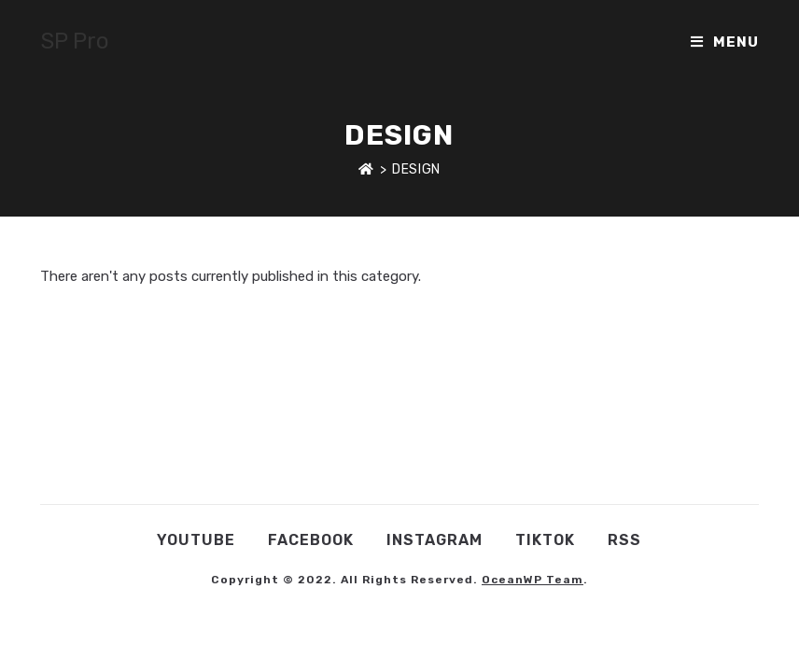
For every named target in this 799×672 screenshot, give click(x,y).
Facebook (311, 540)
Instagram (435, 540)
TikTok (545, 540)
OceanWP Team (533, 580)
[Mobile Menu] (725, 42)
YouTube (196, 540)
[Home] (366, 169)
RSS (624, 540)
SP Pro (75, 41)
